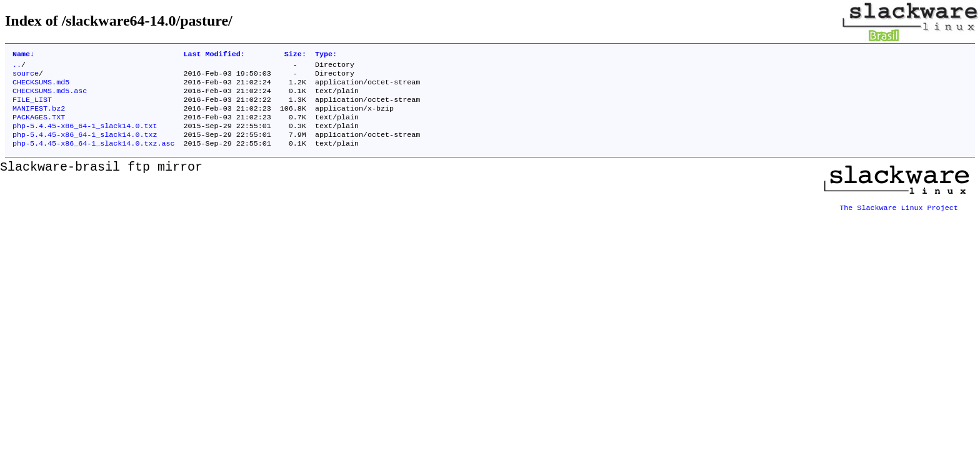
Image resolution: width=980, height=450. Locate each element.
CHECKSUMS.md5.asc (50, 97)
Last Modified (214, 55)
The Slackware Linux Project (899, 217)
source (26, 77)
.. (17, 67)
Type (326, 55)
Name (23, 55)
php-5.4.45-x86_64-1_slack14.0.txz (85, 147)
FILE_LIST (32, 107)
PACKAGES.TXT (39, 127)
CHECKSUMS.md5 (41, 87)
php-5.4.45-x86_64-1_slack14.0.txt (85, 137)
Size (295, 55)
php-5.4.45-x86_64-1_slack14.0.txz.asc (93, 157)
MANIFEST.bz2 (39, 117)
